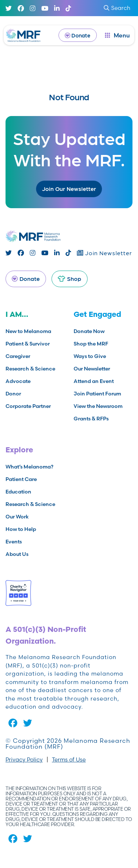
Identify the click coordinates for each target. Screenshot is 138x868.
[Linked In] (57, 8)
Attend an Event (94, 381)
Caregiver (18, 356)
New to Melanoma (28, 331)
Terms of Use (69, 759)
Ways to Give (90, 356)
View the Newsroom (98, 406)
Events (14, 542)
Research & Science (30, 369)
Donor (13, 394)
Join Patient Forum (97, 394)
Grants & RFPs (91, 419)
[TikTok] (68, 8)
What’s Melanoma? (29, 467)
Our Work (17, 517)
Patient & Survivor (28, 344)
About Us (17, 554)
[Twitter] (9, 8)
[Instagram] (33, 8)
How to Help (21, 529)
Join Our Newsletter (69, 189)
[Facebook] (21, 8)
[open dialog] (117, 35)
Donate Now (89, 331)
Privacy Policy (24, 759)
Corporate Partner (28, 406)
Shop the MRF (91, 344)
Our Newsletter (92, 369)
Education (18, 492)
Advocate (18, 381)
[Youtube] (45, 8)
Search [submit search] (117, 8)
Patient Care (21, 479)
